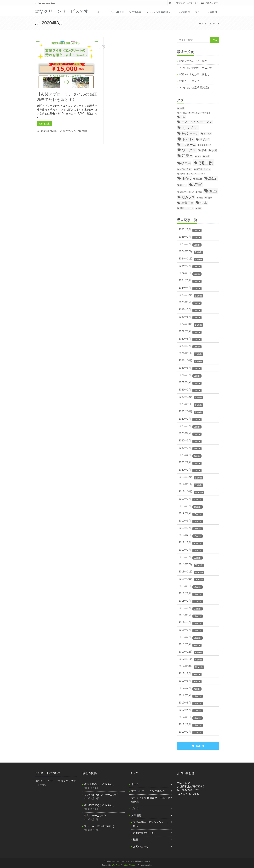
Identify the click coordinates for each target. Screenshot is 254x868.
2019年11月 (191, 485)
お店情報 (212, 12)
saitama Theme (129, 865)
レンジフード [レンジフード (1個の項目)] (206, 145)
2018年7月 (191, 601)
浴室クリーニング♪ (190, 81)
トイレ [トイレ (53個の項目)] (188, 139)
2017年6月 (191, 696)
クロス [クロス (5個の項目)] (208, 134)
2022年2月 (190, 346)
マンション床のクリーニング (196, 68)
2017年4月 (191, 710)
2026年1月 (190, 237)
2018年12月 (191, 565)
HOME (203, 24)
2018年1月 (190, 645)
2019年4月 (191, 536)
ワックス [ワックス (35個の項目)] (189, 150)
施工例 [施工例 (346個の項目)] (206, 163)
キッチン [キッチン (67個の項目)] (190, 128)
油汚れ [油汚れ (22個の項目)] (186, 178)
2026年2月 (190, 230)
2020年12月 (191, 397)
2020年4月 (190, 456)
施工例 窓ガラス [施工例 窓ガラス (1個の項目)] (203, 169)
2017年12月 (191, 652)
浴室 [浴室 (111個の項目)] (198, 184)
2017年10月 (191, 667)
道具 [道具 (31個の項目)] (204, 203)
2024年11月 (191, 259)
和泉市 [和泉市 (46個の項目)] (187, 156)
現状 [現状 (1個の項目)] (200, 192)
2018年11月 (191, 572)
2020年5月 (190, 448)
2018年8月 (191, 594)
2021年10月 (191, 361)
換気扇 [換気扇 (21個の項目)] (186, 163)
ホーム (101, 12)
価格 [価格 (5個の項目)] (204, 150)
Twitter (198, 746)
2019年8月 (191, 507)
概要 (136, 840)
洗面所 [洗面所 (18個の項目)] (213, 178)
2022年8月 (190, 332)
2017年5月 (191, 703)
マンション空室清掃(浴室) (194, 88)
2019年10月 (191, 492)
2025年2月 (190, 245)
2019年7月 (191, 514)
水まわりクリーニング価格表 (125, 12)
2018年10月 (191, 579)
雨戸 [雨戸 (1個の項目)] (200, 208)
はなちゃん (69, 131)
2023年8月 (190, 303)
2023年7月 (190, 310)
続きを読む (44, 123)
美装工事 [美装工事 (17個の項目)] (187, 203)
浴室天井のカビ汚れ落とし (194, 61)
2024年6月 (190, 281)
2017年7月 (190, 689)
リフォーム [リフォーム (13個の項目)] (188, 145)
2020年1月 (190, 470)
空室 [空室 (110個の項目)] (213, 191)
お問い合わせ (141, 846)
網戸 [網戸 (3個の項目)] (210, 198)
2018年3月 (191, 630)
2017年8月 (190, 681)
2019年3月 (191, 543)
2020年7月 (190, 434)
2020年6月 (190, 441)
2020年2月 (190, 463)
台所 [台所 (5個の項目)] (214, 150)
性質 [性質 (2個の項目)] (208, 156)
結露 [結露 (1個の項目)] (201, 198)
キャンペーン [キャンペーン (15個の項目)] (190, 133)
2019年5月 (191, 528)
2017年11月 (191, 659)
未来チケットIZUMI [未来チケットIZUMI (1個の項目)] (197, 174)
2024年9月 (190, 266)
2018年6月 (191, 609)
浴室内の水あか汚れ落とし (194, 74)
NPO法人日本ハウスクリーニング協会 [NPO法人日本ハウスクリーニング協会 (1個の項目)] (195, 113)
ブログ (199, 12)
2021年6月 (190, 376)
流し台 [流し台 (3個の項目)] (183, 185)
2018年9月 (191, 587)
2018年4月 (191, 623)
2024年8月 (190, 274)
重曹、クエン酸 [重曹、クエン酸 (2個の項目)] (187, 208)
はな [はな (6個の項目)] (183, 117)
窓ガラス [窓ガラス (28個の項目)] (188, 197)
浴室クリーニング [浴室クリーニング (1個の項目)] (187, 192)
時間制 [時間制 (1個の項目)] (182, 174)
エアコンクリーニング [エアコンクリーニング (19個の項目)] (197, 122)
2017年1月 (191, 732)
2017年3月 (191, 718)
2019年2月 (191, 550)
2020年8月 (190, 427)
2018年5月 (191, 616)
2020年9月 (190, 419)
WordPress (116, 865)
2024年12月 (191, 252)
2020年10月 (191, 412)
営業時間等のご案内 (145, 833)
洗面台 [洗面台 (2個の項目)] (199, 179)
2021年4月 (190, 383)
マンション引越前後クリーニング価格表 (168, 12)
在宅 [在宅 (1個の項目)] (199, 156)
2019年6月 (191, 521)
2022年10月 (191, 325)
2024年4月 (190, 288)
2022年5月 (190, 339)
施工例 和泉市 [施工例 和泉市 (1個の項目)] (186, 169)
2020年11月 (191, 405)
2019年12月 (191, 478)
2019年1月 (191, 558)
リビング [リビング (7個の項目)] (205, 140)
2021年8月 (190, 368)
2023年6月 (190, 317)
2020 (212, 24)
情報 (84, 131)
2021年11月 (191, 354)
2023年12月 (191, 296)
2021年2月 (190, 390)
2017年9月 (190, 674)
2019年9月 (191, 499)
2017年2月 (191, 725)
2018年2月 (191, 638)
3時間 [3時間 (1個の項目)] (182, 108)
